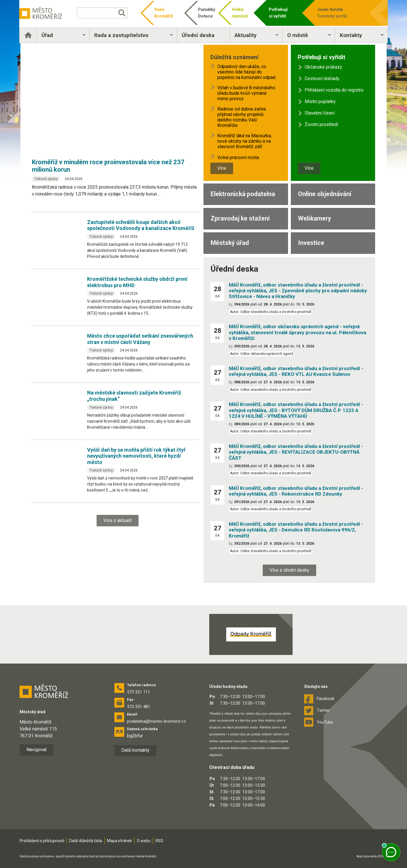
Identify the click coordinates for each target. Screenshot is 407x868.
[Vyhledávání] (109, 13)
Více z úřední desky (289, 570)
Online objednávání (325, 194)
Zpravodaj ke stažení (240, 218)
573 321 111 (139, 692)
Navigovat (37, 750)
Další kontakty (135, 750)
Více (222, 168)
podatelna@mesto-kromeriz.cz (157, 721)
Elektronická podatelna (243, 194)
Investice (311, 243)
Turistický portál (331, 12)
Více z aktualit (118, 520)
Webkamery (315, 218)
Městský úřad (230, 243)
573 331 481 (139, 707)
